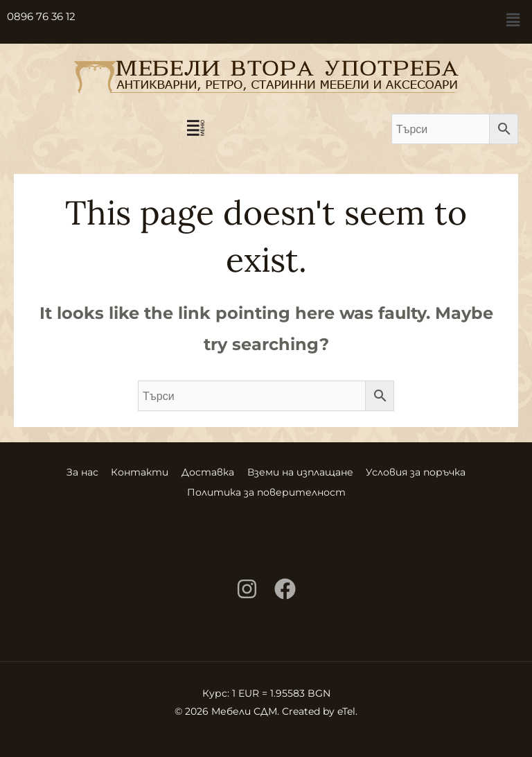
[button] (513, 20)
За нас (64, 471)
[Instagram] (247, 584)
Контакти (131, 471)
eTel (346, 706)
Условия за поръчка (434, 471)
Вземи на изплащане (309, 471)
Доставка (208, 471)
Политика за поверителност (266, 489)
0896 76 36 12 (41, 16)
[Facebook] (285, 584)
